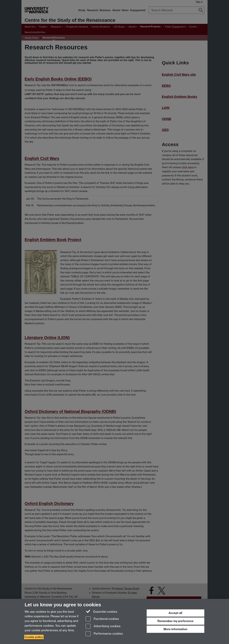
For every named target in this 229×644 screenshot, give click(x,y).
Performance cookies (104, 634)
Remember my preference (175, 621)
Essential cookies (101, 611)
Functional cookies (102, 619)
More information (175, 629)
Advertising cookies (103, 626)
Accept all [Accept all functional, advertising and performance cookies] (175, 613)
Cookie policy (34, 637)
